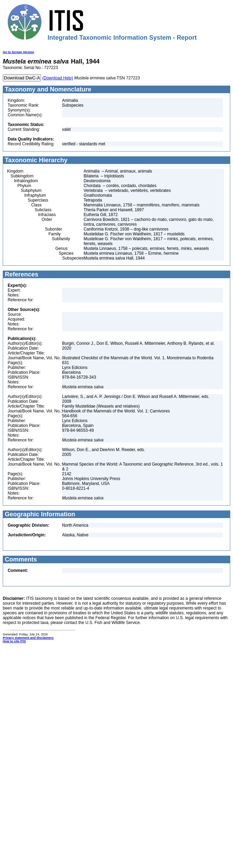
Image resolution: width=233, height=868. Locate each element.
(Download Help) (58, 78)
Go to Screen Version (18, 52)
